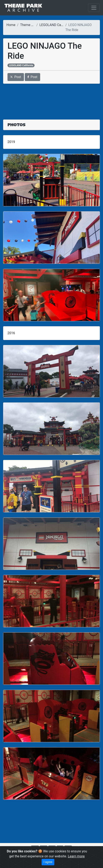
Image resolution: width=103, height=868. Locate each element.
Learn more (76, 856)
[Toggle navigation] (94, 8)
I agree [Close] (48, 862)
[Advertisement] (51, 99)
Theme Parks (30, 25)
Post (16, 77)
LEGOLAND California (55, 25)
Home (11, 25)
